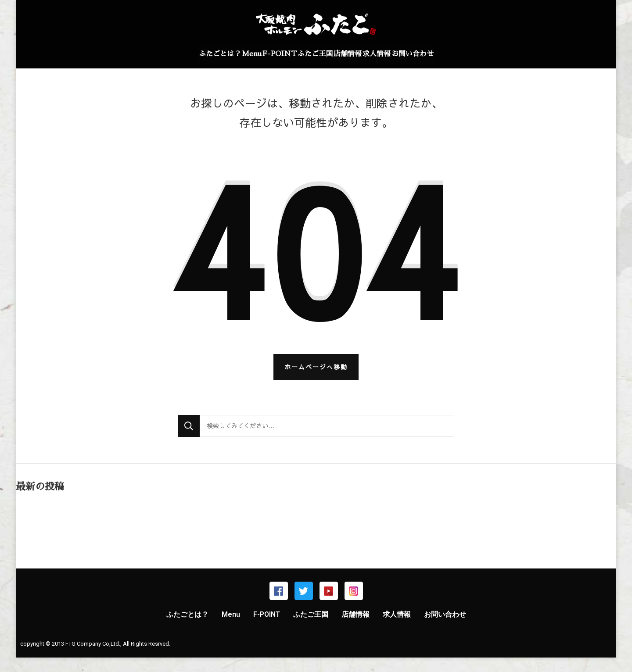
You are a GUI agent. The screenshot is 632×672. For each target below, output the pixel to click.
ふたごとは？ (183, 54)
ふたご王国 (315, 54)
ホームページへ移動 (316, 381)
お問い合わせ (449, 54)
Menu (227, 54)
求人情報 (401, 54)
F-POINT (267, 54)
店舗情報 (360, 54)
